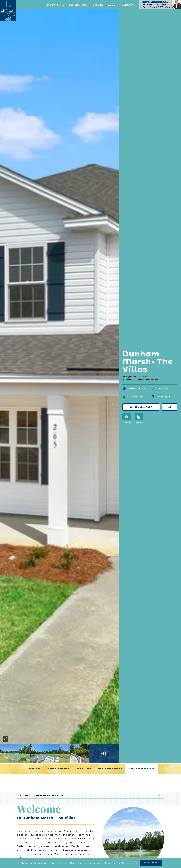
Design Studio (78, 5)
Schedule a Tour (141, 407)
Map (168, 407)
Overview (33, 769)
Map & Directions (110, 769)
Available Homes (58, 769)
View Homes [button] (151, 863)
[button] (54, 5)
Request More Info (142, 769)
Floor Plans (84, 769)
